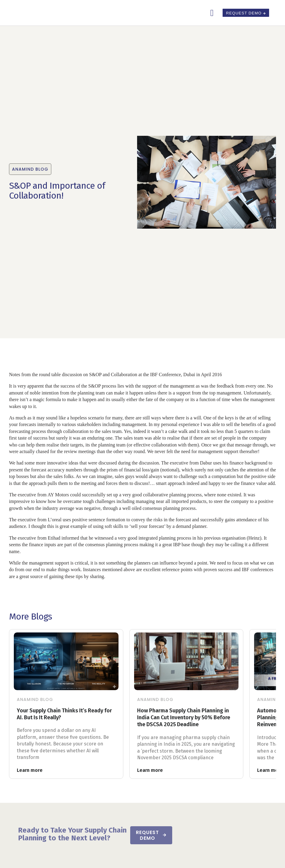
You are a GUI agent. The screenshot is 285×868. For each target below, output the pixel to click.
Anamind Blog (35, 699)
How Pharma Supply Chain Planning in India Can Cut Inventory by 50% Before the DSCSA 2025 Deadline (184, 718)
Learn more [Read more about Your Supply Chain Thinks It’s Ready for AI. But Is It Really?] (30, 770)
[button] (212, 13)
